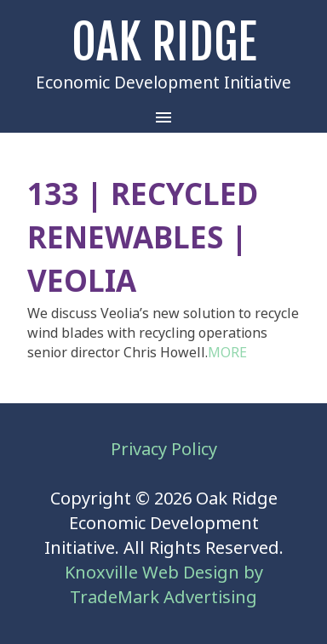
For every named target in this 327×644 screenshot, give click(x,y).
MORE (227, 353)
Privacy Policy (164, 450)
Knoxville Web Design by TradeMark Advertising (164, 585)
